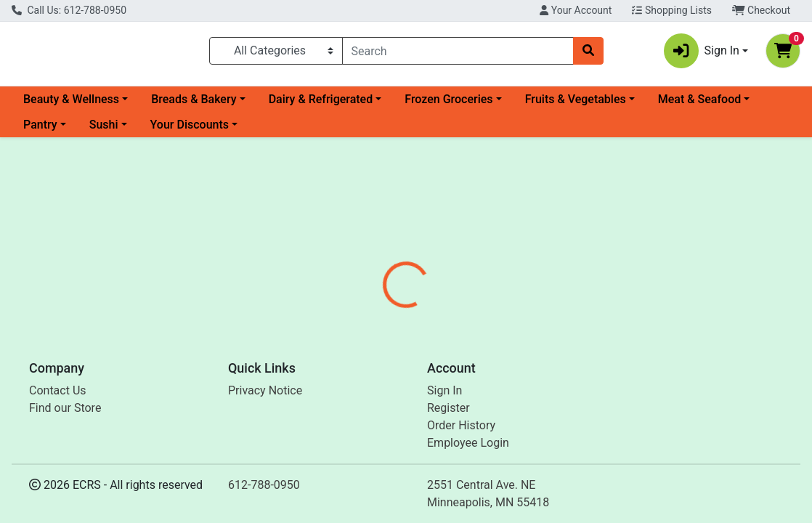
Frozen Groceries (448, 105)
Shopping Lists (672, 10)
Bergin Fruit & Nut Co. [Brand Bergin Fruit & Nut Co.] (534, 384)
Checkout (761, 10)
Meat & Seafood (699, 105)
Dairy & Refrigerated (321, 105)
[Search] (458, 54)
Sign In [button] (702, 54)
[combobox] (458, 54)
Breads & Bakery (194, 105)
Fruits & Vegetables (576, 105)
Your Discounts (190, 130)
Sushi (104, 130)
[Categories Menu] (276, 54)
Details (378, 330)
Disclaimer (507, 330)
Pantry (40, 130)
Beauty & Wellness (71, 105)
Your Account (576, 10)
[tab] (378, 330)
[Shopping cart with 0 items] (783, 54)
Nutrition (438, 330)
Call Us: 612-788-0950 (69, 10)
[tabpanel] (575, 390)
